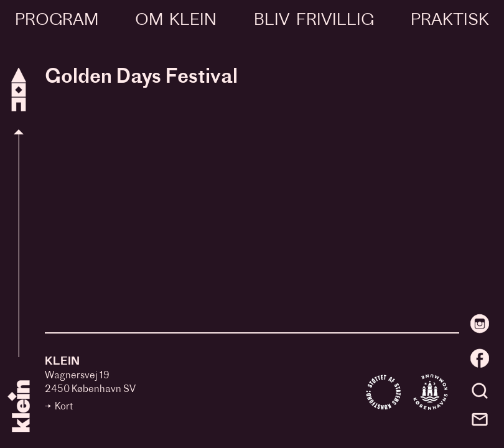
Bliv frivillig (314, 21)
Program (57, 21)
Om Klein (176, 21)
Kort (64, 407)
